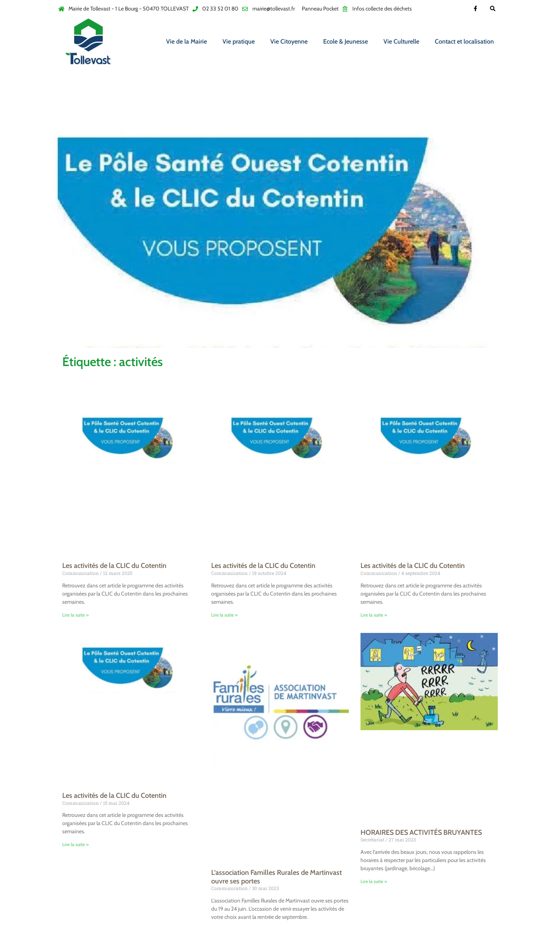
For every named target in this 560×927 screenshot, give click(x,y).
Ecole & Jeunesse (346, 41)
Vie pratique (239, 41)
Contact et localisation (464, 41)
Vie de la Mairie (186, 41)
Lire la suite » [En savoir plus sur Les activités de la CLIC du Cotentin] (75, 615)
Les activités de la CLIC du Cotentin (114, 566)
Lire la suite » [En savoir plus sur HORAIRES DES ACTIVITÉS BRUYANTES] (374, 881)
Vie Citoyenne (289, 41)
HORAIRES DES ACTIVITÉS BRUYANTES (421, 832)
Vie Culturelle (401, 41)
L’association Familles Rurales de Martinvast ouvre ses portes (276, 877)
